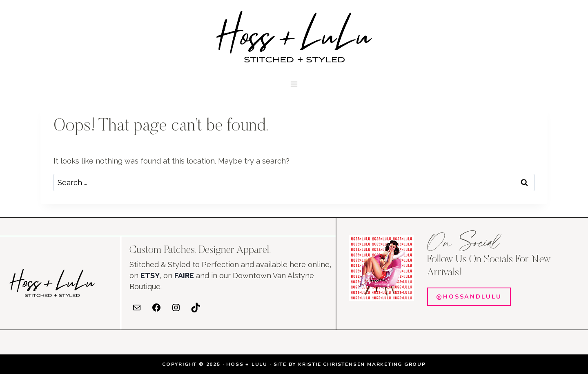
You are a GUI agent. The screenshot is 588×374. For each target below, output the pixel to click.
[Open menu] (294, 84)
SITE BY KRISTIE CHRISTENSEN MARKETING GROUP (350, 364)
